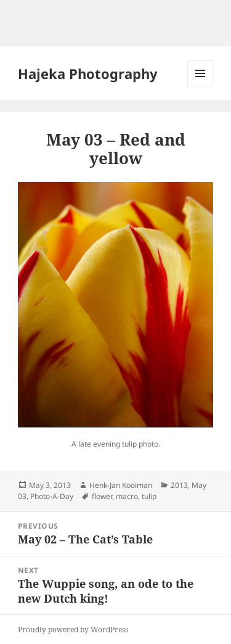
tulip (149, 496)
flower (102, 496)
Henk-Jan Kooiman (121, 485)
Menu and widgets (201, 86)
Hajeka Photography (88, 73)
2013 (179, 485)
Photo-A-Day (52, 496)
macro (127, 496)
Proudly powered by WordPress (73, 630)
